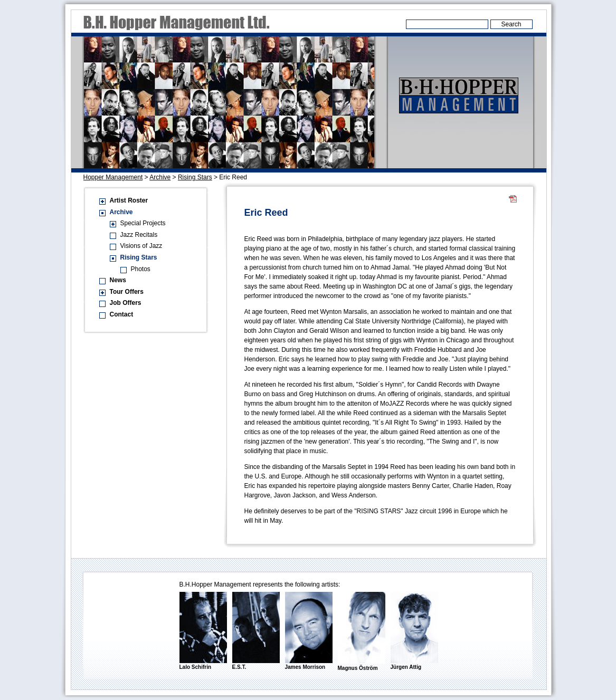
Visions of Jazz (141, 246)
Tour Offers (127, 292)
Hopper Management (113, 177)
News (118, 280)
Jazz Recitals (139, 235)
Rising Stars (195, 177)
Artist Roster (129, 200)
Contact (122, 314)
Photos (141, 269)
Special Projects (143, 223)
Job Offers (126, 303)
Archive (160, 177)
